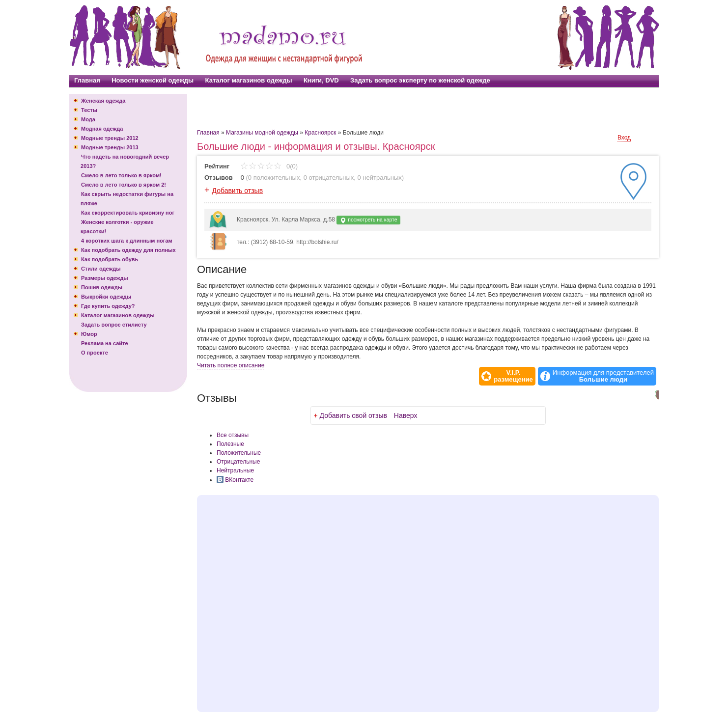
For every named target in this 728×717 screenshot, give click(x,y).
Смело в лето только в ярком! (121, 175)
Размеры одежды (105, 278)
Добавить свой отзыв (353, 415)
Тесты (89, 110)
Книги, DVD (321, 80)
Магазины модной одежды (262, 133)
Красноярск (320, 133)
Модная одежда (102, 129)
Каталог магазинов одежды (249, 80)
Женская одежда (103, 101)
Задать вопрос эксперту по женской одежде (420, 80)
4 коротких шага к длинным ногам (127, 241)
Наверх (406, 415)
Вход (624, 138)
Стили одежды (101, 269)
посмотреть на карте (368, 220)
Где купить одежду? (108, 306)
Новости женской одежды (153, 80)
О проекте (95, 353)
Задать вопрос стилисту (114, 325)
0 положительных (274, 178)
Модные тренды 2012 (110, 138)
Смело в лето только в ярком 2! (124, 185)
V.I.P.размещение (513, 376)
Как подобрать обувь (110, 259)
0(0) (269, 166)
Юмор (89, 334)
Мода (88, 119)
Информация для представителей (603, 376)
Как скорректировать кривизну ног (128, 213)
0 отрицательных (329, 178)
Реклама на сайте (105, 343)
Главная (87, 80)
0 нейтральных (380, 178)
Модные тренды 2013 (110, 147)
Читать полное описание (231, 365)
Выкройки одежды (106, 297)
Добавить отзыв (238, 191)
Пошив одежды (102, 287)
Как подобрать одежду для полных (128, 250)
